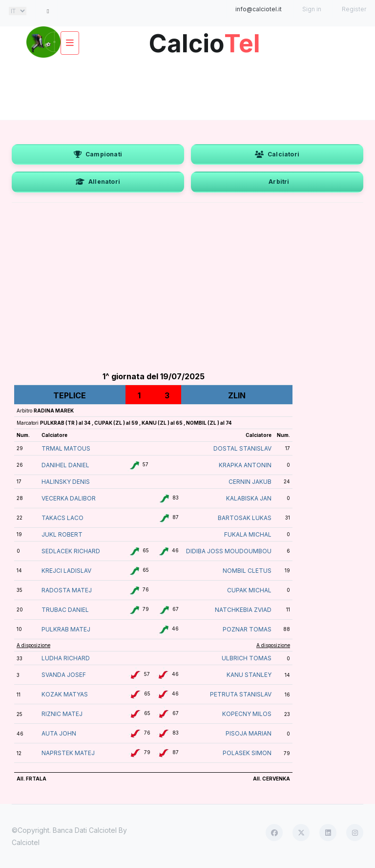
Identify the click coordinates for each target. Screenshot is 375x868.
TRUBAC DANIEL (65, 610)
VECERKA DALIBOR (69, 498)
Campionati (98, 154)
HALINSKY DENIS (66, 482)
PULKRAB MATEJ (66, 629)
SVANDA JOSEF (64, 675)
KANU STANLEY (249, 675)
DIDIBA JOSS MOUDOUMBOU (229, 551)
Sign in (312, 9)
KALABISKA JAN (249, 498)
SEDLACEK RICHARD (71, 551)
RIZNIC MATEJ (62, 714)
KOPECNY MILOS (247, 714)
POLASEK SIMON (247, 753)
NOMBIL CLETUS (247, 571)
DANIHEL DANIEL (65, 465)
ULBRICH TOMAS (247, 658)
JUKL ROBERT (62, 534)
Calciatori (277, 154)
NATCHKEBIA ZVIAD (243, 610)
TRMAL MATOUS (66, 448)
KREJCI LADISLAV (66, 571)
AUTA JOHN (59, 733)
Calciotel (26, 842)
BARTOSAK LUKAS (245, 518)
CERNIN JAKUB (250, 482)
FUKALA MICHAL (248, 534)
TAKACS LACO (62, 518)
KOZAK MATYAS (65, 694)
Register (354, 9)
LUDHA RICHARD (66, 658)
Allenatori (98, 182)
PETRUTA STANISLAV (241, 694)
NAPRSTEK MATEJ (68, 753)
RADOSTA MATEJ (67, 590)
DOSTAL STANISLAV (242, 448)
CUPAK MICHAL (249, 590)
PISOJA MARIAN (249, 733)
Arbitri (279, 182)
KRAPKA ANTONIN (245, 465)
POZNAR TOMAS (247, 629)
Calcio (205, 40)
